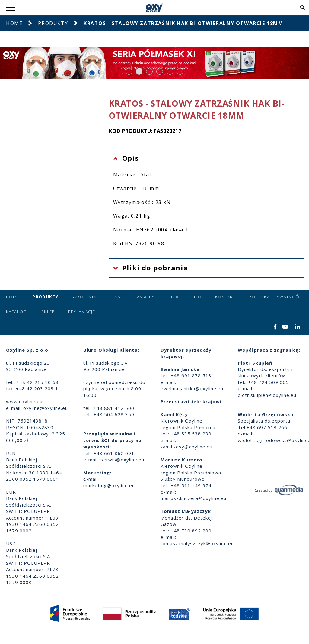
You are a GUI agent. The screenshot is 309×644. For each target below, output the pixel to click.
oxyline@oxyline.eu (46, 408)
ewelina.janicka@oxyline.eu (192, 388)
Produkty (53, 23)
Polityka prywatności (276, 297)
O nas (116, 297)
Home (14, 23)
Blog (174, 297)
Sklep (48, 312)
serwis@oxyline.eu (122, 460)
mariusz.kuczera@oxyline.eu (193, 498)
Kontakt (225, 297)
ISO (198, 297)
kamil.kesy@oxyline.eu (186, 447)
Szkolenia (84, 297)
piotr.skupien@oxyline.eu (267, 395)
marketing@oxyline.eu (109, 485)
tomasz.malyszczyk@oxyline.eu (197, 543)
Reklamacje (82, 312)
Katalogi (17, 312)
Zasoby (146, 297)
